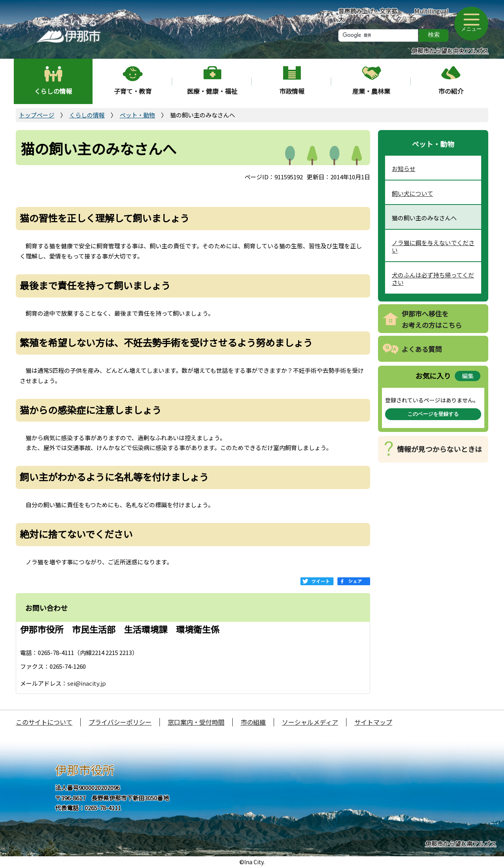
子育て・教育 (133, 91)
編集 (468, 376)
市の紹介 (451, 91)
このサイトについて (44, 722)
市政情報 (292, 91)
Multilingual (431, 11)
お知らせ (404, 168)
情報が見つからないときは (439, 449)
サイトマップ (373, 722)
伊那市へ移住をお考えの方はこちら (432, 319)
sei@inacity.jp (87, 683)
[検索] (378, 35)
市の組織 (253, 722)
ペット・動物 (137, 115)
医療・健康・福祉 (212, 91)
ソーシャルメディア (310, 722)
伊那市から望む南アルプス (461, 844)
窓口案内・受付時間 (196, 722)
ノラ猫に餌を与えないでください (433, 247)
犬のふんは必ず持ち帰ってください (433, 279)
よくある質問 (422, 349)
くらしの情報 (53, 91)
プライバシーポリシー (120, 722)
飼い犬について (412, 193)
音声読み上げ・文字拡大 (368, 15)
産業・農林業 (371, 91)
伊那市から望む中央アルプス (450, 51)
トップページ (37, 115)
